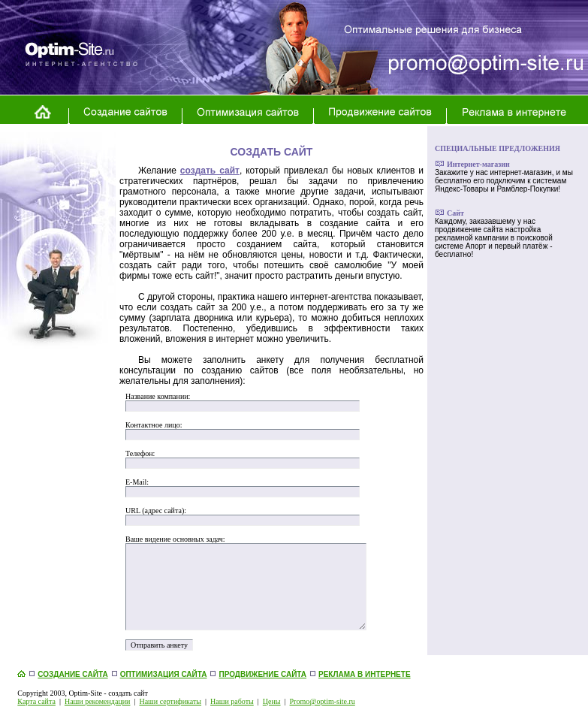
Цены (272, 701)
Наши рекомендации (98, 701)
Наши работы (232, 701)
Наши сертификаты (170, 701)
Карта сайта (36, 701)
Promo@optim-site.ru (323, 701)
